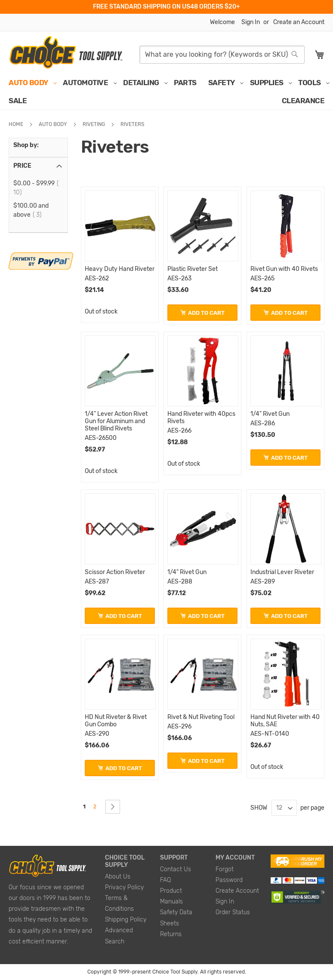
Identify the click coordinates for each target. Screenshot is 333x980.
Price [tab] (22, 166)
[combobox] (222, 55)
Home (17, 124)
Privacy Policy (124, 887)
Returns (171, 934)
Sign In (251, 22)
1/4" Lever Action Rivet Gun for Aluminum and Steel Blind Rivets (116, 421)
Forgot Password (229, 875)
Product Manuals (171, 896)
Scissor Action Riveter (115, 572)
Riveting (94, 124)
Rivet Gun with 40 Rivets (284, 269)
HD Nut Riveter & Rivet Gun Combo (116, 721)
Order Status (233, 912)
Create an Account (299, 22)
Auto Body (54, 124)
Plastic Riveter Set (193, 269)
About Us (118, 877)
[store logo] (66, 52)
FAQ (165, 880)
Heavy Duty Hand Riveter (120, 269)
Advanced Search (119, 936)
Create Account (237, 891)
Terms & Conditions (119, 903)
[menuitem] (30, 83)
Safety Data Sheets (176, 918)
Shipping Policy (126, 920)
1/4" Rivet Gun (270, 414)
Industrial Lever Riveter (282, 572)
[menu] (166, 92)
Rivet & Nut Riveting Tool (201, 717)
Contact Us (176, 869)
